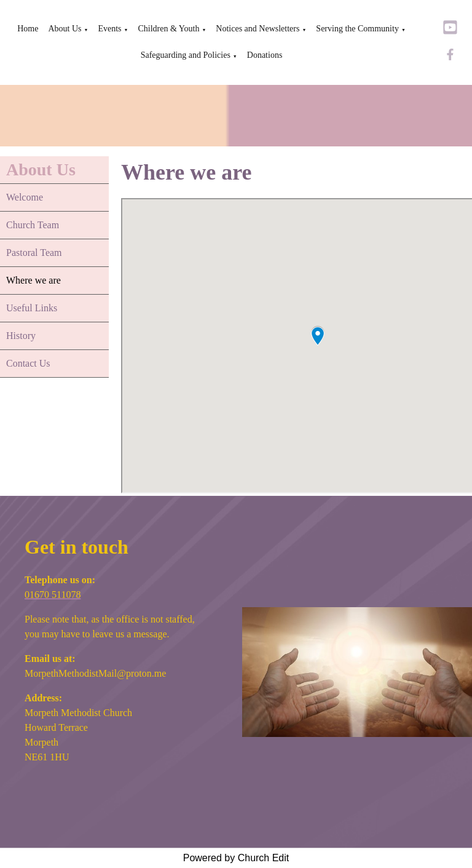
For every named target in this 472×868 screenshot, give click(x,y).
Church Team (33, 225)
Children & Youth (168, 29)
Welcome (25, 197)
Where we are (33, 280)
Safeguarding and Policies (186, 55)
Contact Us (28, 363)
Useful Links (32, 308)
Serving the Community (357, 29)
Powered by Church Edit (236, 858)
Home (28, 29)
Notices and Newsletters (258, 29)
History (21, 336)
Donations (265, 55)
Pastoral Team (34, 253)
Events (109, 29)
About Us (65, 29)
